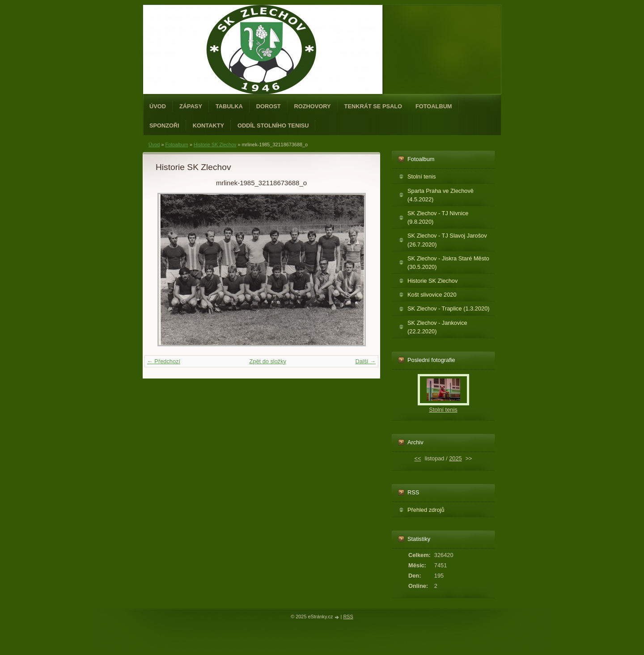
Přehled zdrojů (426, 510)
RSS (348, 617)
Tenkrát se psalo (373, 106)
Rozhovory (313, 106)
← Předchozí (164, 361)
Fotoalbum (434, 106)
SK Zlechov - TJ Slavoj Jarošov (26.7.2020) (447, 240)
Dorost (269, 106)
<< (417, 458)
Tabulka (229, 106)
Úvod (158, 106)
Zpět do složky (268, 361)
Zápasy (191, 106)
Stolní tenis (422, 177)
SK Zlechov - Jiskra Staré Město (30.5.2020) (448, 263)
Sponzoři (164, 125)
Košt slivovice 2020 (432, 295)
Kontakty (208, 125)
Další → (365, 361)
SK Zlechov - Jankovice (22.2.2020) (437, 327)
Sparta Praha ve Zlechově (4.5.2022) (441, 195)
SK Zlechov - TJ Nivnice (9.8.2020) (438, 217)
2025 (455, 458)
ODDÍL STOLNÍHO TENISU (273, 125)
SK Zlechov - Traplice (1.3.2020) (449, 308)
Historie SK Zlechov (215, 145)
